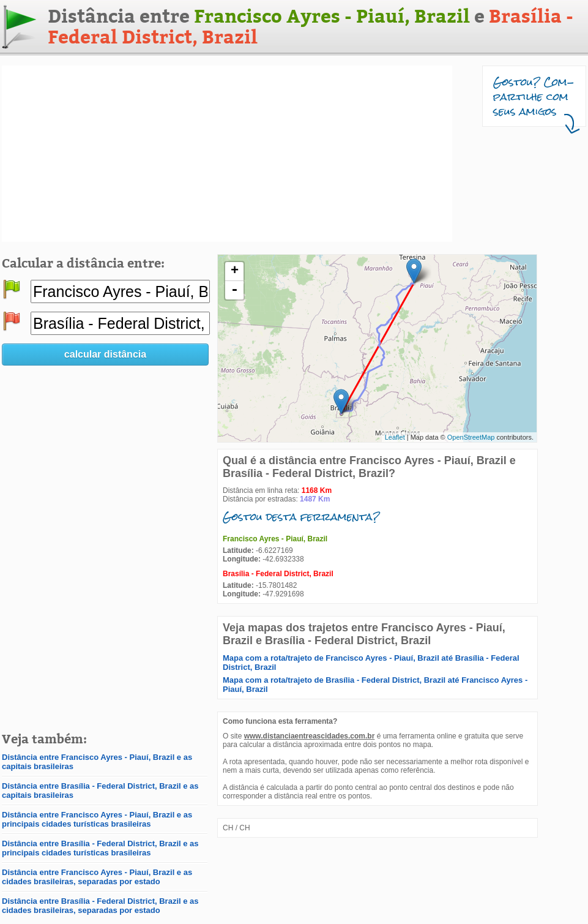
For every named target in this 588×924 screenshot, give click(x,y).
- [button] (234, 290)
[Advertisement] (205, 154)
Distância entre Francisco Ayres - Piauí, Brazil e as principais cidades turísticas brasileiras (97, 819)
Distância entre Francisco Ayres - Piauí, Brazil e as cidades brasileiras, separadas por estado (97, 877)
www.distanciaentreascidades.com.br (310, 736)
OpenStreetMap (471, 437)
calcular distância (105, 354)
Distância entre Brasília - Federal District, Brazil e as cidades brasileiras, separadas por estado (100, 906)
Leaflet (395, 437)
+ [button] (235, 271)
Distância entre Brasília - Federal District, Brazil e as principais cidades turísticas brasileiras (100, 848)
